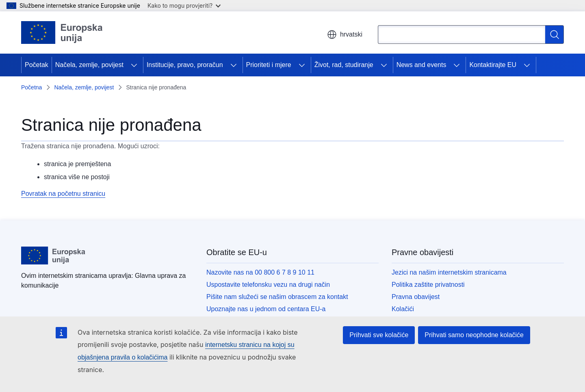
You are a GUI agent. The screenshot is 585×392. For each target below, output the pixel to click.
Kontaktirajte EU (493, 65)
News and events (421, 65)
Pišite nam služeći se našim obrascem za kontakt (277, 297)
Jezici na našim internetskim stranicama (449, 272)
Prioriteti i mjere (269, 65)
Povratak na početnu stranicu (63, 194)
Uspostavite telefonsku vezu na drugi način (268, 285)
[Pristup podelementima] (134, 65)
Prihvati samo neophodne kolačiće (474, 335)
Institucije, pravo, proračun (185, 65)
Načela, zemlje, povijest (89, 65)
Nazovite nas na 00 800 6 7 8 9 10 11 (260, 272)
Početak (37, 65)
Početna (31, 87)
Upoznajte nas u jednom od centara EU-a (266, 309)
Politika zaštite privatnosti (428, 285)
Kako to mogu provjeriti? (184, 5)
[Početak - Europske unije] (62, 32)
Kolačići (403, 309)
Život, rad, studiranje (344, 65)
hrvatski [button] (345, 35)
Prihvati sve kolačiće (379, 335)
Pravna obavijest (416, 297)
